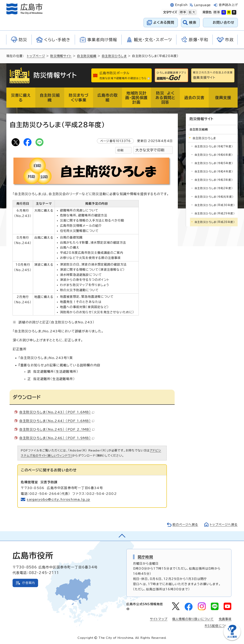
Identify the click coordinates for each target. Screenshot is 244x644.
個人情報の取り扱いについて (193, 619)
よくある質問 (164, 22)
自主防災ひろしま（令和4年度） (214, 172)
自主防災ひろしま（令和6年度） (214, 155)
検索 (193, 22)
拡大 (192, 12)
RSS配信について (218, 626)
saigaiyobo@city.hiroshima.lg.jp (58, 499)
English (181, 5)
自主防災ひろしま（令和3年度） (214, 180)
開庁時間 (145, 557)
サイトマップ (159, 619)
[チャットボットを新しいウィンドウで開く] (232, 639)
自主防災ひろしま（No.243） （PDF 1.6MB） (57, 412)
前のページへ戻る (185, 525)
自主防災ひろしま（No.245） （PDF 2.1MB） (57, 429)
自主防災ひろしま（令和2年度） (214, 188)
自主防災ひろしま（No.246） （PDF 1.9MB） (57, 438)
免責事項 (225, 619)
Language (202, 5)
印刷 (120, 150)
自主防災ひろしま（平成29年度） (215, 214)
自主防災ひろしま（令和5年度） (214, 163)
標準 (183, 12)
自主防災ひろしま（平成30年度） (215, 205)
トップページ (36, 56)
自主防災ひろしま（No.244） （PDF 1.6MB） (57, 421)
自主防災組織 (87, 56)
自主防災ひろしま (114, 56)
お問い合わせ (224, 22)
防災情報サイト (61, 56)
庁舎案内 (29, 583)
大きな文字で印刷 (150, 150)
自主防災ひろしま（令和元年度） (214, 197)
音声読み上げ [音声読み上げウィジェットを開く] (228, 5)
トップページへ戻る (224, 525)
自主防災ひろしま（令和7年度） (214, 146)
